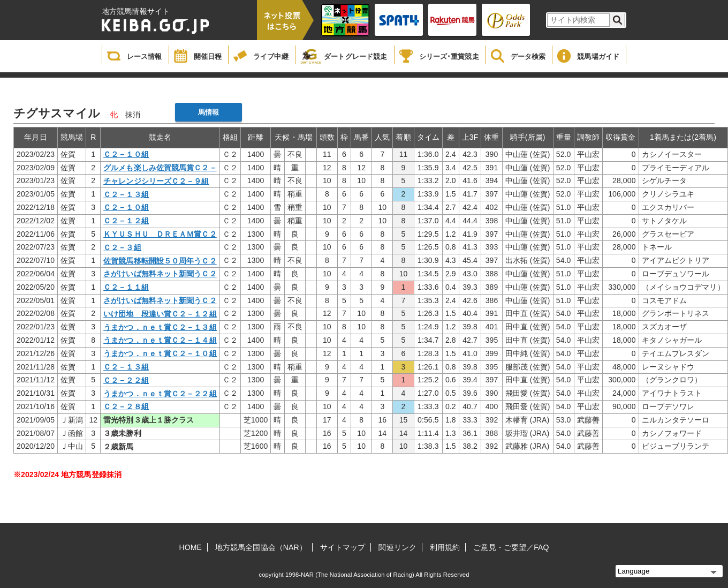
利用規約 (445, 547)
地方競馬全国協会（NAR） (261, 547)
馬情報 (208, 112)
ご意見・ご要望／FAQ (511, 547)
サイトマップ (343, 547)
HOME (191, 547)
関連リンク (397, 547)
